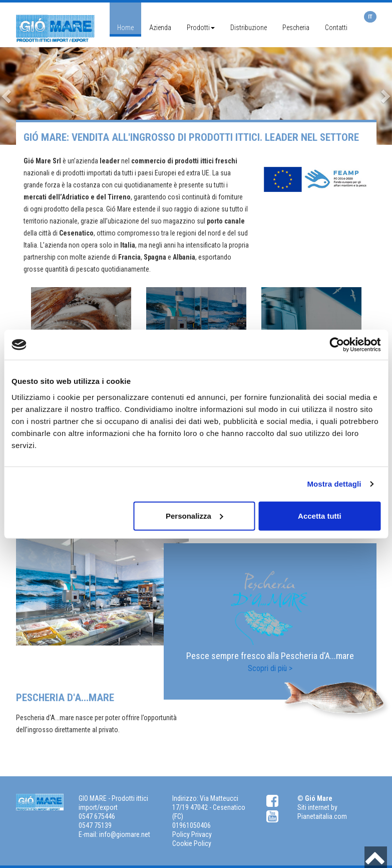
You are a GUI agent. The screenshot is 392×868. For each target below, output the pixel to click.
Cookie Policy (192, 843)
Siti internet (313, 807)
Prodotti (201, 28)
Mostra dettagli (334, 484)
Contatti (336, 28)
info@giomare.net (125, 834)
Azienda (160, 28)
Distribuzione (249, 28)
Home (125, 28)
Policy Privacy (192, 834)
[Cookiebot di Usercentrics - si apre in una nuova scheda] (337, 345)
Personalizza (194, 515)
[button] (8, 96)
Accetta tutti (320, 515)
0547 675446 (97, 816)
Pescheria (296, 28)
